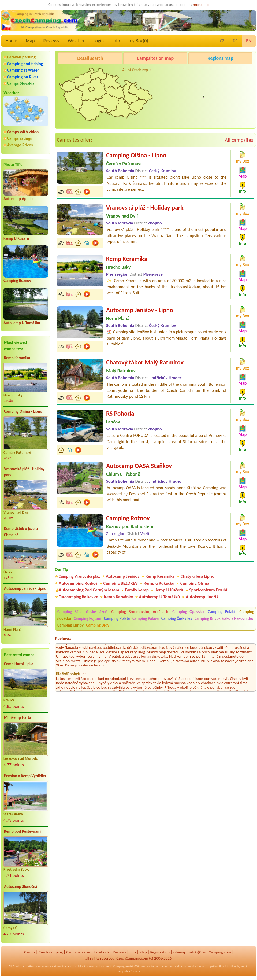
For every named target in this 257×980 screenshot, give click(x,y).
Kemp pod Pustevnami (23, 831)
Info (116, 41)
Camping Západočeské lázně (82, 612)
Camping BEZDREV (121, 583)
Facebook (102, 952)
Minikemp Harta (18, 717)
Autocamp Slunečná (21, 887)
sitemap (180, 952)
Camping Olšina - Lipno (23, 411)
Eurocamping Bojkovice (78, 597)
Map (30, 41)
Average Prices (20, 145)
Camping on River (23, 77)
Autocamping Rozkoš (78, 583)
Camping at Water (23, 70)
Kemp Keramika (17, 358)
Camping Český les (177, 618)
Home (11, 41)
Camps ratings (19, 138)
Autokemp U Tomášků (22, 323)
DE (235, 41)
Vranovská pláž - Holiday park (24, 472)
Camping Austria (124, 966)
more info (201, 5)
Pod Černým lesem (205, 101)
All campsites (239, 140)
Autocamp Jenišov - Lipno (25, 588)
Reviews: (63, 638)
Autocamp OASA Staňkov (139, 466)
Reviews (51, 41)
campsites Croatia (128, 971)
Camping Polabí (222, 612)
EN (249, 41)
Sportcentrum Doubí (208, 590)
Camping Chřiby (70, 625)
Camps (30, 952)
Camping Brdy (98, 625)
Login (98, 41)
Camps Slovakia (21, 83)
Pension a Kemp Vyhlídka (25, 776)
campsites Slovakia (217, 966)
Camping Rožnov (17, 281)
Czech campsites (23, 966)
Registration (160, 952)
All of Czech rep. (136, 70)
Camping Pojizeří (88, 618)
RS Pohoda (120, 413)
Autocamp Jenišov (123, 576)
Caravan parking (21, 57)
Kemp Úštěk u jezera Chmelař (21, 532)
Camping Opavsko (188, 612)
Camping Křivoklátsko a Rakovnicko (224, 618)
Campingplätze (78, 952)
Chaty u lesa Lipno (198, 576)
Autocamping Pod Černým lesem (89, 590)
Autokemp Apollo (18, 199)
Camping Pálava (146, 618)
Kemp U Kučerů (16, 238)
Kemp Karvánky (118, 597)
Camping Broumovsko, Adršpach (140, 612)
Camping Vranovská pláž (79, 576)
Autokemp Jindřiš (202, 597)
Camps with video (23, 132)
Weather (76, 41)
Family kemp (137, 590)
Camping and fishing (25, 64)
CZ (222, 41)
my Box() (138, 41)
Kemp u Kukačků (159, 583)
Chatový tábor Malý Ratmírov (145, 362)
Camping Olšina (195, 583)
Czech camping (51, 952)
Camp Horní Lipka (19, 664)
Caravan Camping (204, 72)
